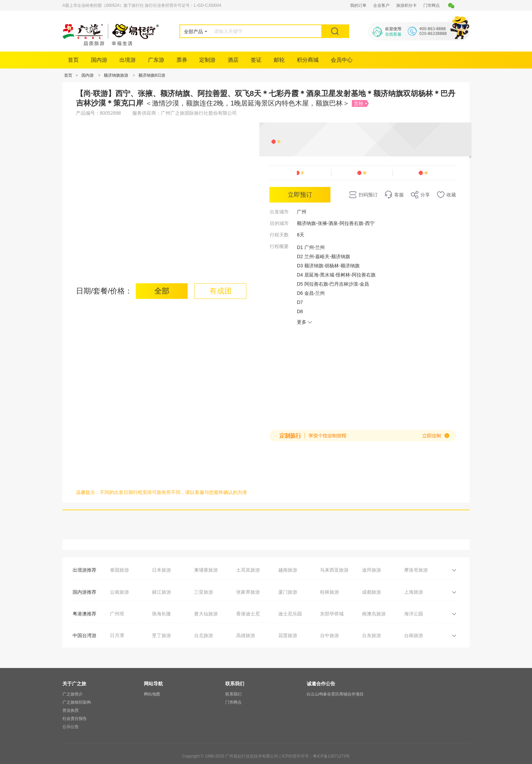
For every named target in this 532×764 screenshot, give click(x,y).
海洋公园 (414, 614)
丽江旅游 (161, 592)
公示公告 (71, 727)
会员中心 (342, 60)
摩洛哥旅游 (416, 570)
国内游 (99, 60)
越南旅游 (288, 570)
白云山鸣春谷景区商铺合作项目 (335, 694)
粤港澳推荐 (84, 614)
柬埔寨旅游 (206, 570)
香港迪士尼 (248, 614)
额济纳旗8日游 (152, 75)
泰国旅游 (119, 570)
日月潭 (117, 635)
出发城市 (279, 212)
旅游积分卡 (406, 5)
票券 (182, 60)
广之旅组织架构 (77, 702)
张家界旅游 (248, 592)
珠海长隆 (161, 614)
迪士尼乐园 (290, 614)
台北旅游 (204, 635)
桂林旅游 (329, 592)
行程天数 (279, 235)
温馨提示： (88, 492)
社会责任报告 (75, 719)
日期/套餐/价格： (104, 291)
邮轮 (279, 60)
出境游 (128, 60)
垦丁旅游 (161, 635)
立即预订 (300, 195)
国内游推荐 (84, 592)
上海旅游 (414, 592)
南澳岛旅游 (374, 614)
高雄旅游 (246, 635)
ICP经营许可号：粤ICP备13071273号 (316, 756)
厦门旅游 (288, 592)
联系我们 (233, 694)
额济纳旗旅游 (116, 75)
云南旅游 (119, 592)
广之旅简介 (73, 694)
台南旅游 (414, 635)
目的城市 (279, 223)
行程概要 (279, 246)
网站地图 (152, 694)
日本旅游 (161, 570)
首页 (73, 60)
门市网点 (432, 5)
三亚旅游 (204, 592)
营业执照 (71, 710)
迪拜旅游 (372, 570)
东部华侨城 (332, 614)
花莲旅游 (288, 635)
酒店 (233, 60)
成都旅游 (372, 592)
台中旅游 (329, 635)
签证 (256, 60)
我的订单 (358, 5)
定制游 (207, 60)
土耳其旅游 (248, 570)
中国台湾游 (84, 635)
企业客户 (381, 5)
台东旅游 (372, 635)
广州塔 (117, 614)
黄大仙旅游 (206, 614)
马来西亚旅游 (334, 570)
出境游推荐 (84, 570)
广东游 (156, 60)
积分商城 (308, 60)
